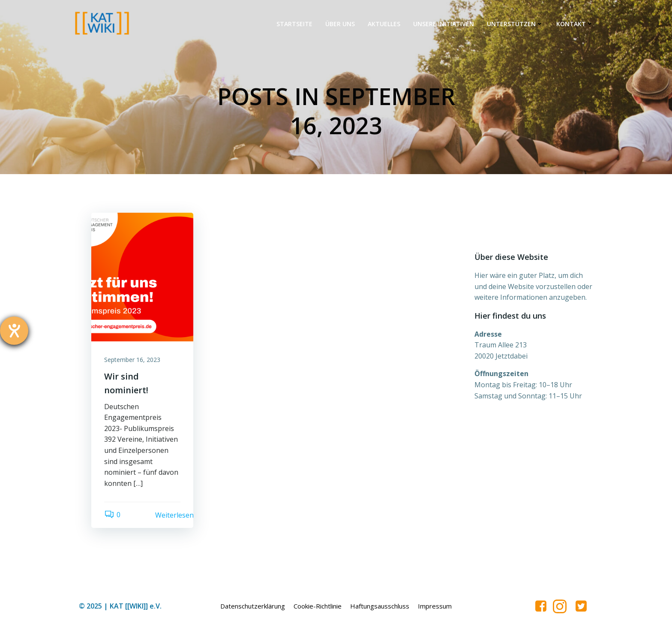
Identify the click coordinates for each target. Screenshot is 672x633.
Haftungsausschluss (380, 606)
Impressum (435, 606)
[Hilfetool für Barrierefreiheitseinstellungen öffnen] (14, 331)
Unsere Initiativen (444, 24)
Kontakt (575, 24)
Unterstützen (515, 24)
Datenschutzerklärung (253, 606)
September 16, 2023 (132, 360)
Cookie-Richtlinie (318, 606)
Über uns (340, 24)
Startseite (294, 24)
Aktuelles (384, 24)
